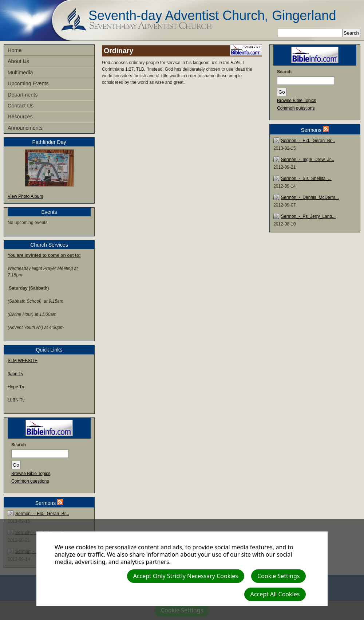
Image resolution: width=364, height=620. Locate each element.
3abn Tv (15, 374)
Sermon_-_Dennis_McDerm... (310, 197)
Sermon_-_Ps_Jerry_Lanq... (308, 216)
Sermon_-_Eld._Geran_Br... (42, 514)
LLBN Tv (16, 400)
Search (19, 445)
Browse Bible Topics (31, 474)
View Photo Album (25, 196)
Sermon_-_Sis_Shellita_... (306, 178)
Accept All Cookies (275, 594)
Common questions (30, 481)
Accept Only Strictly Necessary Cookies (186, 576)
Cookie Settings (278, 576)
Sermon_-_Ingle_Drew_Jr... (308, 160)
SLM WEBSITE (23, 361)
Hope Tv (16, 387)
